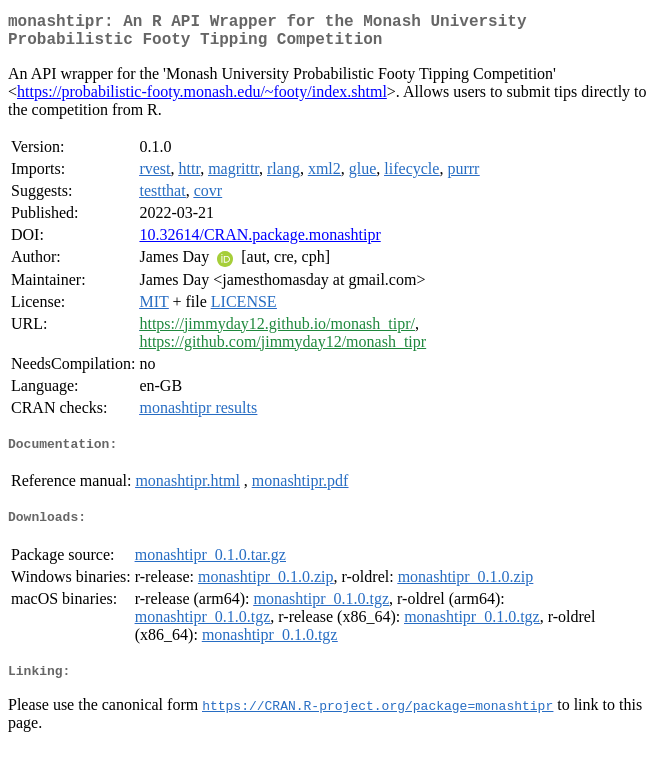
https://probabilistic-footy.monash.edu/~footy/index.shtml (202, 99)
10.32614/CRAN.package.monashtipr (259, 242)
